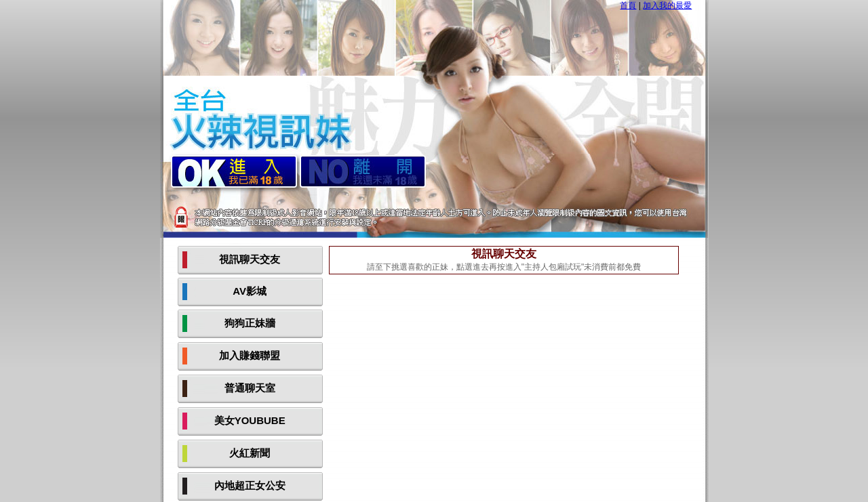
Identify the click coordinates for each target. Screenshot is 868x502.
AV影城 (250, 291)
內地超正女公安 (250, 485)
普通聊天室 (250, 388)
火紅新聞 (250, 453)
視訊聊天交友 (250, 259)
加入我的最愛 (667, 5)
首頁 (628, 5)
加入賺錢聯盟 (250, 355)
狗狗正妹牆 (250, 323)
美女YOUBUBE (250, 420)
